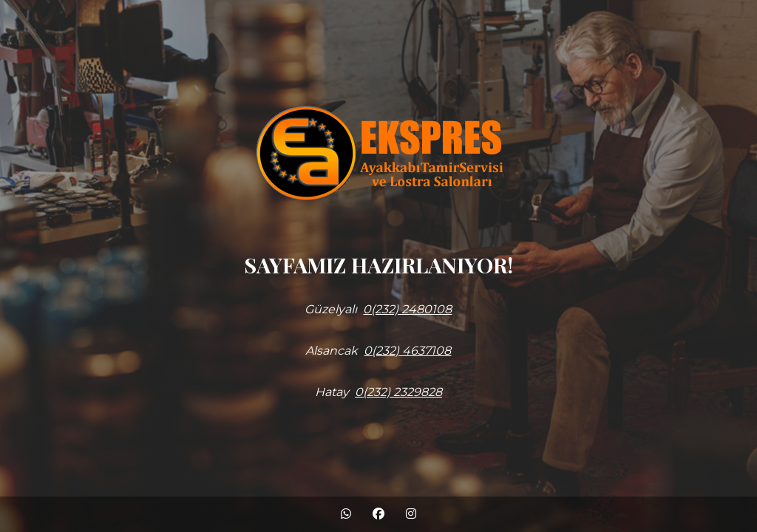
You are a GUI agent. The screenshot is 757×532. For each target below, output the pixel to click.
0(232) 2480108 (407, 309)
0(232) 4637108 (407, 351)
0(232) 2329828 (398, 392)
